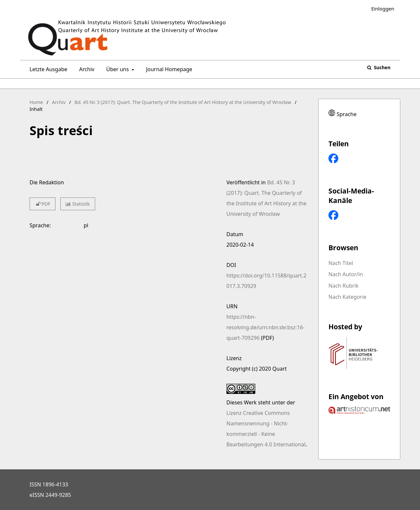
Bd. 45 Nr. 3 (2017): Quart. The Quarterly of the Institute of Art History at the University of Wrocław (183, 102)
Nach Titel (341, 263)
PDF (42, 204)
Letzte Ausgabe (47, 69)
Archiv (85, 69)
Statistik (78, 204)
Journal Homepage (168, 69)
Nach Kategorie (347, 297)
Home (36, 102)
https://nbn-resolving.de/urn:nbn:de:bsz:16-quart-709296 (265, 327)
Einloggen (380, 9)
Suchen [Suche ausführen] (382, 67)
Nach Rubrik (344, 286)
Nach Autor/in (346, 274)
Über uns (117, 69)
